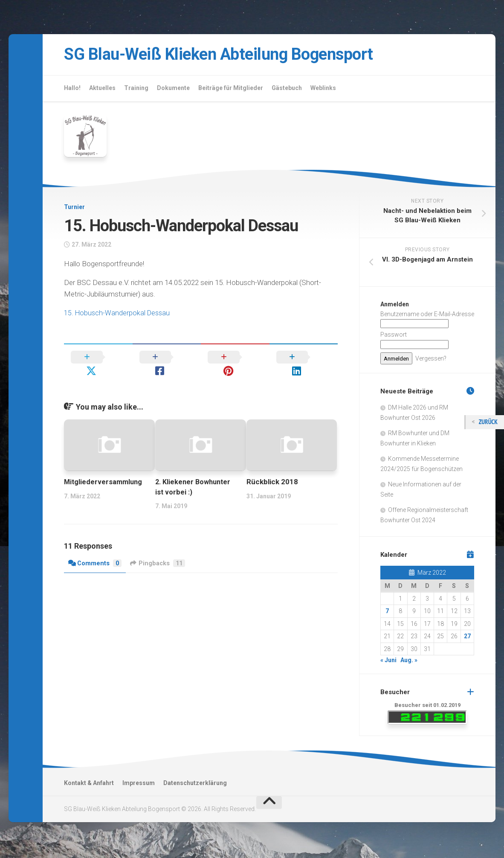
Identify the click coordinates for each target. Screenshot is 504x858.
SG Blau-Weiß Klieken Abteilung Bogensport (235, 55)
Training (136, 90)
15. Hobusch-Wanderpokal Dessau (118, 314)
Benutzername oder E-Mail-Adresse (427, 316)
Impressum (139, 785)
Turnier (74, 209)
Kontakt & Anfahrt (89, 785)
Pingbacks (159, 551)
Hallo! (72, 90)
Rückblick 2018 (272, 470)
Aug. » (409, 662)
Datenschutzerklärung (195, 785)
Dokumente (173, 90)
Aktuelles (102, 90)
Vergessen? (431, 360)
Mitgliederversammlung (104, 470)
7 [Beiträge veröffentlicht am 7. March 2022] (387, 613)
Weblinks (323, 90)
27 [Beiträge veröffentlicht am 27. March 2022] (467, 638)
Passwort (394, 337)
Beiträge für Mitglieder (231, 90)
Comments (95, 551)
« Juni (388, 662)
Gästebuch (287, 90)
